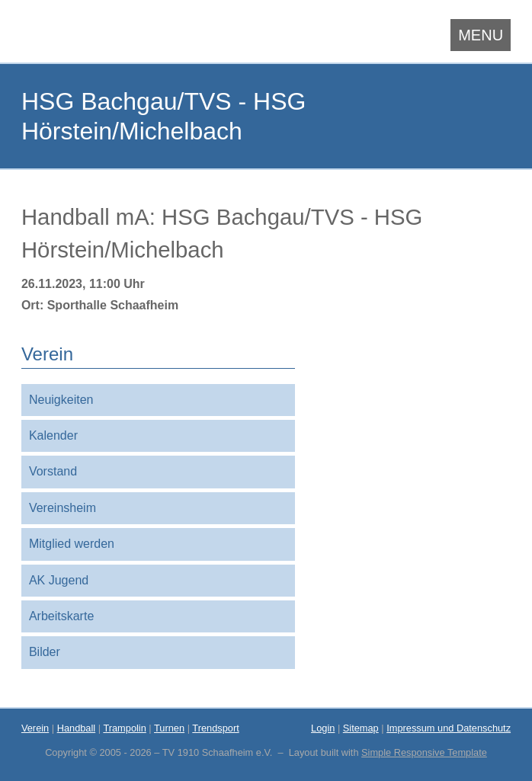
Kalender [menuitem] (53, 435)
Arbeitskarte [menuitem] (61, 616)
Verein (35, 728)
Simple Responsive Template (424, 752)
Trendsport (215, 728)
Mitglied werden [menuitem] (72, 544)
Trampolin (124, 728)
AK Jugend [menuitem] (59, 580)
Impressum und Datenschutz (449, 728)
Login (323, 728)
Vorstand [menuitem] (53, 471)
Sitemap (361, 728)
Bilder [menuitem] (45, 652)
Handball (77, 728)
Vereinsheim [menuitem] (62, 508)
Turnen (169, 728)
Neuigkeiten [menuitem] (61, 400)
